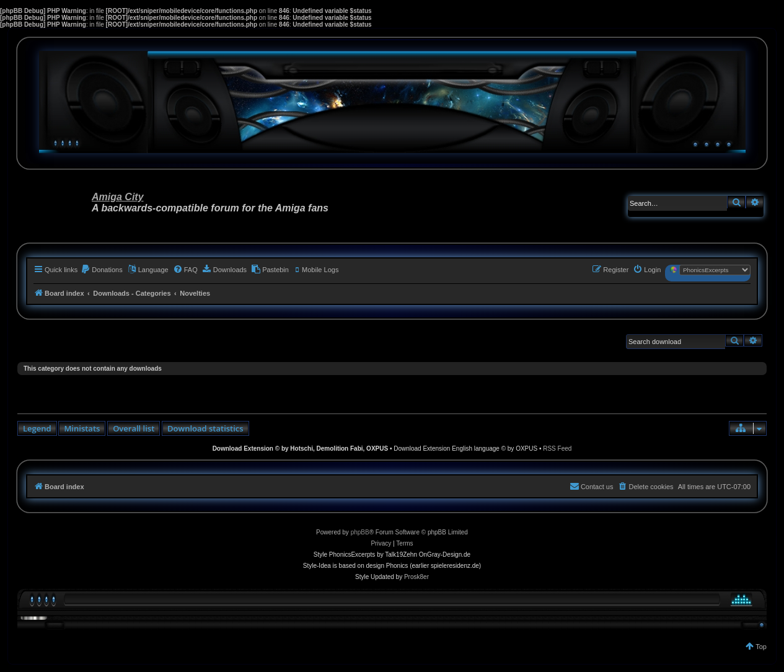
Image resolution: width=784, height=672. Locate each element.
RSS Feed (557, 449)
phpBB (360, 532)
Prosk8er (416, 577)
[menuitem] (102, 270)
